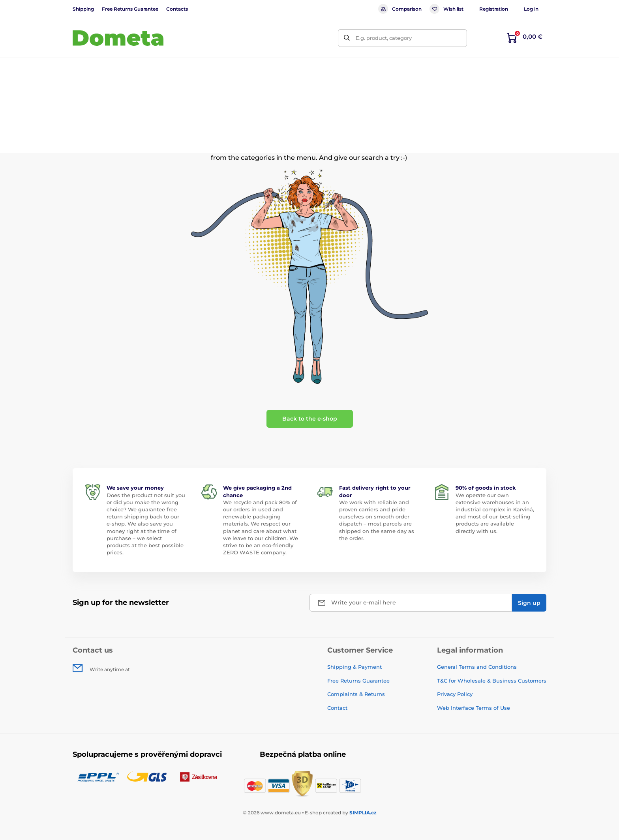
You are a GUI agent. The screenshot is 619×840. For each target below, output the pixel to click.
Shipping (83, 9)
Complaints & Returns (356, 694)
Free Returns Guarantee (130, 9)
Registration (494, 9)
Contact (337, 708)
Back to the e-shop (310, 419)
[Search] (347, 38)
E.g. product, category (384, 38)
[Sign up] (529, 603)
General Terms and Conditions (477, 667)
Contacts (177, 9)
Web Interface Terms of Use (474, 708)
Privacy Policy (455, 694)
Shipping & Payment (355, 667)
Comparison (400, 9)
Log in (531, 9)
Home (80, 93)
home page (347, 148)
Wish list (446, 9)
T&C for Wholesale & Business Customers (492, 681)
